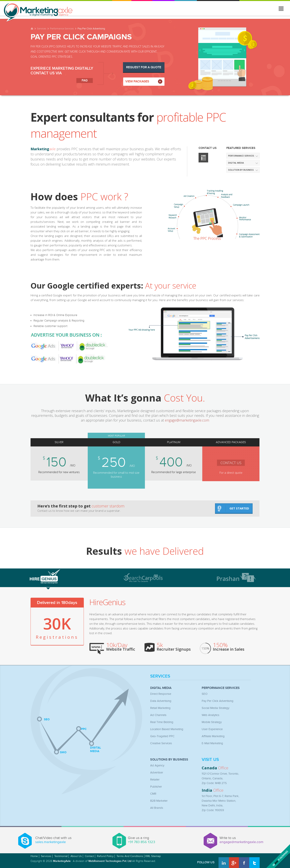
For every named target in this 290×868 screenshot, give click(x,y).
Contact (89, 856)
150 (57, 462)
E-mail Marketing (212, 743)
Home (34, 856)
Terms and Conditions (130, 856)
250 (112, 463)
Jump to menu (281, 9)
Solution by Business (241, 170)
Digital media (236, 163)
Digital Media (161, 688)
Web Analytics (210, 715)
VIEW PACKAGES (137, 82)
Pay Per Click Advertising (218, 701)
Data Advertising (161, 701)
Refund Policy (105, 856)
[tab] (68, 576)
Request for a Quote (144, 67)
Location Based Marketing (167, 729)
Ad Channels (158, 715)
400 (167, 462)
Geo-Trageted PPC (162, 736)
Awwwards (278, 856)
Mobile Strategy (212, 722)
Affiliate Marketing (213, 736)
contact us (223, 463)
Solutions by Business (169, 760)
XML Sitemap (153, 856)
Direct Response (161, 694)
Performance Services (62, 29)
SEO (205, 694)
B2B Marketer (159, 801)
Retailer (155, 780)
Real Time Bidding (162, 722)
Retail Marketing (160, 708)
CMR (153, 794)
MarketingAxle (62, 861)
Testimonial (61, 856)
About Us (76, 856)
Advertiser (157, 773)
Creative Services (161, 743)
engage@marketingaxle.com (187, 420)
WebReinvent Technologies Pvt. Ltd (110, 861)
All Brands (157, 808)
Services (42, 29)
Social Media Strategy (215, 708)
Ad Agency (157, 766)
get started (233, 508)
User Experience (212, 729)
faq (85, 81)
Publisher (156, 787)
